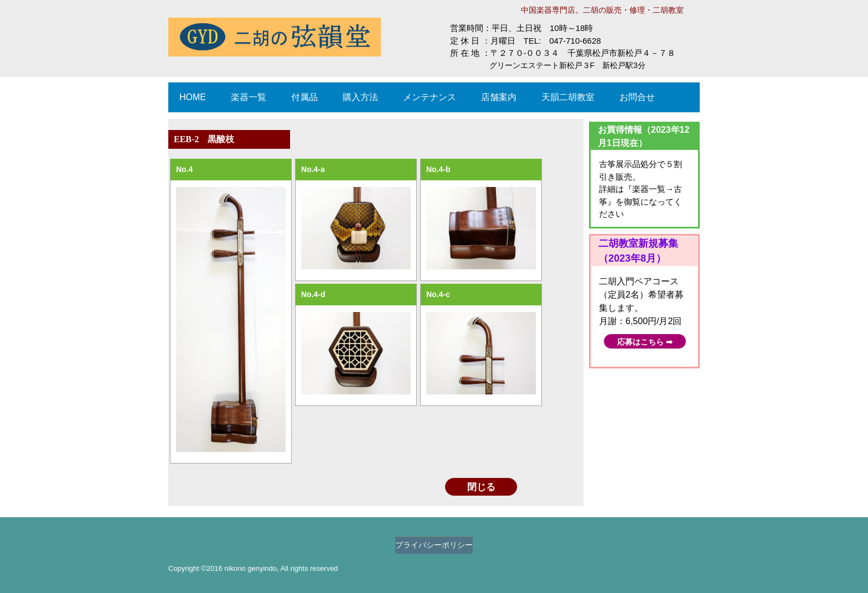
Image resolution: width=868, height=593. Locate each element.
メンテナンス (430, 97)
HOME (193, 97)
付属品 (304, 97)
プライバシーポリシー (434, 545)
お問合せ (637, 97)
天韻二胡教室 (568, 97)
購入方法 (360, 97)
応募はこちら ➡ (645, 342)
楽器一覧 (249, 97)
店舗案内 (499, 97)
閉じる (481, 487)
